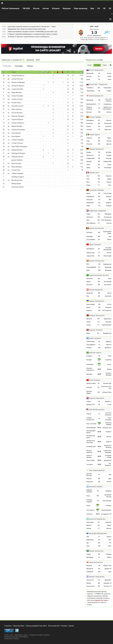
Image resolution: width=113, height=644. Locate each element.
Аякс (88, 220)
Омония (89, 479)
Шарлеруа (90, 236)
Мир (92, 8)
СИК (88, 537)
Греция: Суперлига (95, 338)
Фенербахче (90, 249)
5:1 (99, 120)
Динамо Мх (90, 73)
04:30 (99, 464)
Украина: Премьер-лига (97, 301)
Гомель (89, 325)
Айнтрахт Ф (90, 155)
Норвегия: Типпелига (96, 330)
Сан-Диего (90, 464)
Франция (67, 8)
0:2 (99, 123)
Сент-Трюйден (91, 240)
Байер (88, 168)
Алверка (109, 206)
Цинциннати (108, 460)
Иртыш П (89, 525)
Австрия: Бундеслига (96, 290)
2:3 (99, 217)
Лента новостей (54, 626)
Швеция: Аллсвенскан (96, 551)
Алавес (89, 126)
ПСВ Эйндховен (106, 220)
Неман (88, 322)
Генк (110, 236)
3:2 (99, 197)
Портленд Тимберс (108, 424)
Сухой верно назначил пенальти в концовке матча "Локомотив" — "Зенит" (32, 27)
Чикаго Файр (90, 460)
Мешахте (89, 566)
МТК (88, 264)
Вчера (90, 65)
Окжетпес (108, 522)
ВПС (110, 540)
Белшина (109, 322)
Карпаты (89, 310)
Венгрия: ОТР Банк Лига (97, 261)
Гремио (109, 369)
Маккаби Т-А (107, 583)
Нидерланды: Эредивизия (98, 211)
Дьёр (88, 270)
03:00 (99, 374)
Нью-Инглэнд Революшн (91, 442)
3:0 (99, 100)
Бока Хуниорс (107, 501)
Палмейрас (90, 364)
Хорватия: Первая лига (96, 398)
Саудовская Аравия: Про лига (99, 275)
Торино (109, 138)
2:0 (99, 88)
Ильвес (109, 537)
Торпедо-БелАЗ (107, 325)
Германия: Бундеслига (96, 149)
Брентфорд (90, 100)
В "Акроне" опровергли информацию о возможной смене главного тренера (32, 34)
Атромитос (108, 348)
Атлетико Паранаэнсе (90, 369)
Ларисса (109, 345)
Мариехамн (90, 540)
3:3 (99, 158)
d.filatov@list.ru (24, 637)
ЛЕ (104, 8)
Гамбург (109, 155)
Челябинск (90, 88)
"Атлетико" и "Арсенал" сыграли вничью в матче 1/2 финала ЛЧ (28, 37)
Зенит (97, 26)
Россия (36, 8)
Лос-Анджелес (108, 464)
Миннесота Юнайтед (108, 447)
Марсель (109, 176)
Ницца (88, 185)
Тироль (109, 293)
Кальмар (109, 554)
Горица (89, 402)
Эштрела (109, 197)
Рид (88, 296)
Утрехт (88, 214)
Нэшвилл (109, 432)
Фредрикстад (107, 333)
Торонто (89, 414)
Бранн (88, 333)
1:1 (99, 104)
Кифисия (109, 342)
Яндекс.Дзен (8, 639)
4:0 (99, 270)
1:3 (99, 79)
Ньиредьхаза (107, 264)
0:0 (99, 141)
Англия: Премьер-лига (96, 96)
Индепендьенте (106, 510)
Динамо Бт (90, 569)
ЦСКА (92, 26)
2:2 (99, 165)
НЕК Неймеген (91, 223)
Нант (88, 176)
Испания (56, 8)
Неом (110, 279)
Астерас (89, 348)
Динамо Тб (108, 569)
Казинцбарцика (91, 267)
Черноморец (90, 91)
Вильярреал (90, 120)
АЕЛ (110, 475)
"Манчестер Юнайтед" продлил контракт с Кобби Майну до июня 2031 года (32, 32)
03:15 (98, 514)
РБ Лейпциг (108, 168)
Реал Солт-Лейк (91, 424)
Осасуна (89, 130)
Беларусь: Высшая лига (97, 315)
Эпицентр (108, 307)
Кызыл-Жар (90, 522)
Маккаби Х (108, 580)
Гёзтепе (109, 253)
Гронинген (90, 217)
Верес (88, 307)
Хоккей (71, 626)
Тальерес (108, 506)
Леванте (109, 120)
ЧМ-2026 (26, 8)
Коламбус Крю (91, 447)
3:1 (99, 108)
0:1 (99, 76)
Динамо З (108, 402)
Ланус (88, 496)
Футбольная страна (21, 635)
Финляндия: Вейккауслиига (98, 533)
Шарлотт (109, 442)
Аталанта (89, 144)
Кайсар (89, 528)
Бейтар (89, 583)
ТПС (110, 543)
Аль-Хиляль (108, 285)
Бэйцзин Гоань (107, 392)
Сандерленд (107, 104)
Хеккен (109, 557)
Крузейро (89, 374)
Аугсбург (109, 152)
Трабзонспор (90, 253)
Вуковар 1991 (91, 405)
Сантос (109, 364)
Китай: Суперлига (95, 380)
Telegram (16, 639)
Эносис (109, 482)
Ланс (110, 185)
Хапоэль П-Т (90, 580)
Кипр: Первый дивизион (97, 470)
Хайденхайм (107, 161)
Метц (88, 182)
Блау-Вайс (108, 296)
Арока (88, 193)
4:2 (99, 348)
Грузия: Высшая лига (96, 562)
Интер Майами (91, 428)
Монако (109, 182)
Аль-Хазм (89, 285)
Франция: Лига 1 (94, 173)
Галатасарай (107, 256)
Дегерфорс (90, 557)
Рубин (109, 76)
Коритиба (108, 360)
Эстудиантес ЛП (106, 514)
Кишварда (108, 267)
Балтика (89, 76)
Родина (109, 91)
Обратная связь (19, 626)
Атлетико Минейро (109, 374)
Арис (110, 479)
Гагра (110, 572)
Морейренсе (90, 197)
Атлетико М (108, 123)
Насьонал (89, 200)
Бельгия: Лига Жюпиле (96, 228)
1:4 (99, 566)
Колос (109, 304)
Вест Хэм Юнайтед (108, 100)
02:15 (99, 428)
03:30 (99, 456)
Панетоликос (91, 342)
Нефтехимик (107, 88)
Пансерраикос (91, 345)
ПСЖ (88, 179)
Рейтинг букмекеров (11, 8)
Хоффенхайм (91, 158)
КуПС (110, 546)
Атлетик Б (108, 126)
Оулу (88, 546)
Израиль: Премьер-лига (97, 577)
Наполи (109, 141)
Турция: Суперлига (95, 244)
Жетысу (109, 528)
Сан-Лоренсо (90, 510)
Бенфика (109, 203)
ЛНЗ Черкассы (107, 310)
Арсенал (89, 112)
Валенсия (90, 123)
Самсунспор (90, 256)
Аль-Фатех (90, 279)
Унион (88, 165)
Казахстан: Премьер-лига (97, 519)
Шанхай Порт (107, 383)
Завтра (105, 65)
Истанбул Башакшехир (107, 249)
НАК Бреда (108, 214)
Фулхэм (109, 112)
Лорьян (109, 179)
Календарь (19, 66)
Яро (88, 543)
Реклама (64, 626)
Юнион (109, 240)
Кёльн (109, 165)
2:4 (99, 126)
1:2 (99, 73)
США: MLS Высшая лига (97, 410)
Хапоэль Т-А (108, 586)
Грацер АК (90, 293)
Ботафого (89, 356)
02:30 (99, 369)
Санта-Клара (107, 193)
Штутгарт (109, 158)
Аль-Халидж (108, 282)
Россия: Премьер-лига (94, 36)
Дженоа (109, 144)
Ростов (109, 73)
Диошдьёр (108, 270)
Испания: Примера (95, 117)
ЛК (110, 8)
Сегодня (97, 65)
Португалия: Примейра (96, 190)
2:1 (99, 240)
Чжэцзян (89, 387)
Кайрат (109, 525)
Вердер (89, 152)
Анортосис (90, 482)
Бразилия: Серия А (95, 353)
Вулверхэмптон (91, 104)
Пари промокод (81, 8)
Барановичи (108, 319)
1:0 (99, 206)
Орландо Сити (107, 428)
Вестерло (89, 232)
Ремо (110, 356)
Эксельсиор (108, 217)
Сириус (89, 554)
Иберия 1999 (107, 566)
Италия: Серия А (94, 135)
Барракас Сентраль (89, 491)
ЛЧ (99, 8)
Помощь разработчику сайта (36, 626)
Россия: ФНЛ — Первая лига (98, 84)
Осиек (109, 405)
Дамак (88, 282)
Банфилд (109, 491)
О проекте (8, 626)
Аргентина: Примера (96, 487)
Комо (88, 141)
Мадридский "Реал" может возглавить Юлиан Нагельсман (27, 29)
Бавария (89, 161)
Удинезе (89, 138)
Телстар (109, 223)
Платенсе (89, 514)
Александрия (91, 304)
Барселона (108, 130)
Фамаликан (90, 203)
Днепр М (89, 319)
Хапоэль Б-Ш (90, 586)
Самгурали (90, 572)
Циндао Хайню (91, 383)
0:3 (99, 285)
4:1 (99, 168)
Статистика (7, 66)
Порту (88, 206)
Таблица (30, 66)
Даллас (109, 437)
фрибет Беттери (101, 600)
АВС (110, 200)
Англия (46, 8)
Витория (89, 360)
